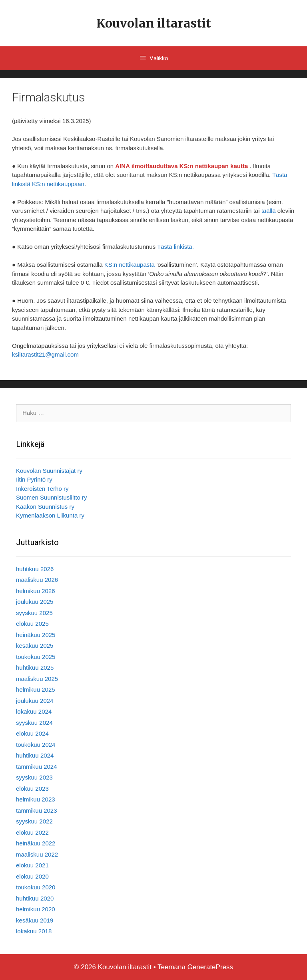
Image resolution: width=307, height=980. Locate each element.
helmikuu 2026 (36, 591)
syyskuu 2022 (34, 821)
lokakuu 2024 (34, 711)
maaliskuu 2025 (37, 679)
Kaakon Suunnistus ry (45, 507)
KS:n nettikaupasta (130, 265)
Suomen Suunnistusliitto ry (52, 497)
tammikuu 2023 (37, 810)
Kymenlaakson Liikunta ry (50, 515)
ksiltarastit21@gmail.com (45, 354)
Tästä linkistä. (175, 247)
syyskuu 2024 (34, 723)
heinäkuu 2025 (36, 635)
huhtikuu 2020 (35, 898)
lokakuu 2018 (34, 931)
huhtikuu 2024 (35, 755)
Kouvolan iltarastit (154, 23)
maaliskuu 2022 (37, 854)
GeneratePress (210, 967)
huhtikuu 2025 (35, 668)
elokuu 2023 (32, 789)
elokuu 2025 (32, 624)
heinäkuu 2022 (36, 843)
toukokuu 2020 (36, 887)
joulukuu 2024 (35, 701)
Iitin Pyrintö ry (34, 479)
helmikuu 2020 (36, 909)
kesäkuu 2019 (35, 920)
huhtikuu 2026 (35, 569)
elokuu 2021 (32, 865)
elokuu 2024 (32, 733)
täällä (269, 211)
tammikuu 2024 (37, 767)
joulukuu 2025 (35, 602)
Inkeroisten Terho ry (42, 489)
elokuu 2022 (32, 832)
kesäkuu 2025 (35, 646)
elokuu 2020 (32, 876)
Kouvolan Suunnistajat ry (49, 471)
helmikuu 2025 (36, 689)
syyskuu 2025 (34, 613)
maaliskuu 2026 (37, 580)
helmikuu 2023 (36, 799)
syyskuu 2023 (34, 777)
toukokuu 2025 (36, 657)
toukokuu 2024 (36, 745)
